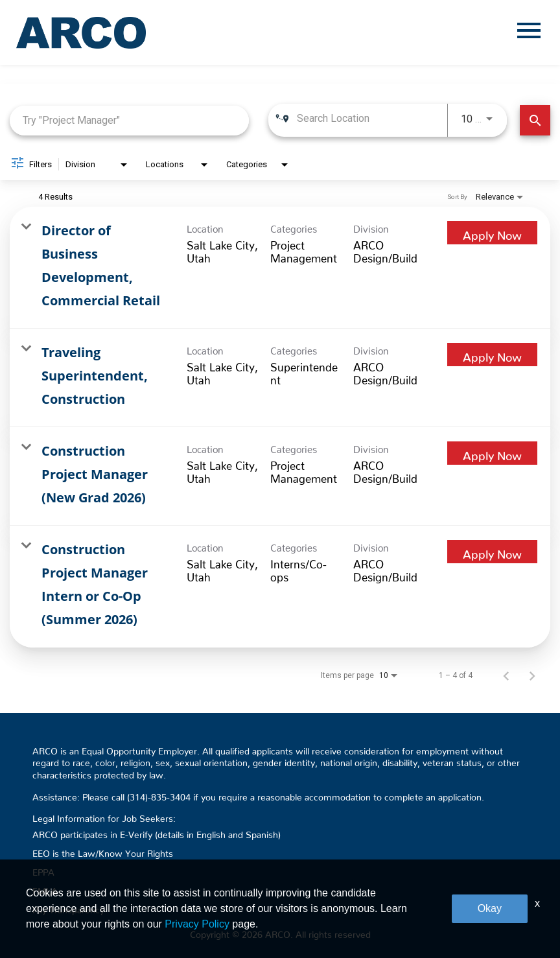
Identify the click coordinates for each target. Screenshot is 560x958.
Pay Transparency (68, 907)
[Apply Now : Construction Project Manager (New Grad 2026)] (492, 453)
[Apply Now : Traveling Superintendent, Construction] (492, 355)
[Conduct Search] (535, 120)
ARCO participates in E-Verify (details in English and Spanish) (157, 832)
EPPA (43, 870)
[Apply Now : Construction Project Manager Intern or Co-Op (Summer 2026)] (492, 552)
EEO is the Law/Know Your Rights (103, 851)
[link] (280, 268)
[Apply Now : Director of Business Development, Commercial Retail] (492, 233)
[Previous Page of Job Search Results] (506, 675)
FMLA (45, 889)
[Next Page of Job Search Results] (532, 675)
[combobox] (129, 120)
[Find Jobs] (535, 120)
